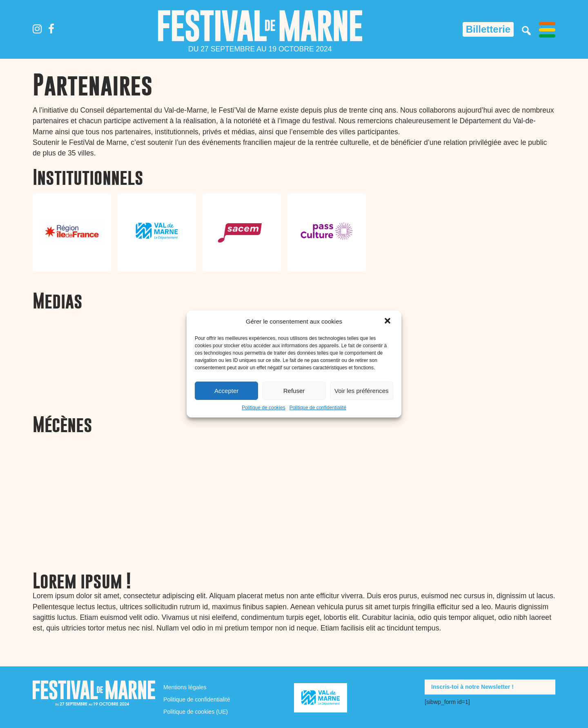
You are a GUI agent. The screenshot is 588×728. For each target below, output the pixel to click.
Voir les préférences (362, 391)
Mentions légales (185, 687)
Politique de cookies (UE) (196, 712)
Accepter (226, 391)
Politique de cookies (264, 408)
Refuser (294, 391)
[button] (388, 322)
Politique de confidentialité (318, 408)
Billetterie (488, 29)
